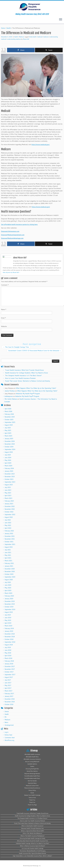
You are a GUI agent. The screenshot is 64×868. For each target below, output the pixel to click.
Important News (32, 783)
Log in (6, 732)
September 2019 (10, 609)
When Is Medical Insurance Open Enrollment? (32, 846)
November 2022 (10, 509)
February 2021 (9, 563)
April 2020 (8, 590)
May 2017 (8, 685)
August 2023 (9, 485)
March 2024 (8, 466)
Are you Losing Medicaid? (32, 762)
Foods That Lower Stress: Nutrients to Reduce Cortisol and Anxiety (27, 381)
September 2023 (10, 482)
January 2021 (9, 566)
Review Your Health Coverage (32, 795)
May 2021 (8, 555)
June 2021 (8, 552)
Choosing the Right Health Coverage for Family (32, 838)
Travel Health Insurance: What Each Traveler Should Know (24, 370)
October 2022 (9, 512)
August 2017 (9, 677)
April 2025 (8, 433)
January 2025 (9, 439)
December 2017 (10, 666)
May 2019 (8, 620)
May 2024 (8, 460)
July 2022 (8, 520)
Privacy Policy (32, 790)
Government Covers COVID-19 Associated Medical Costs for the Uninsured (35, 351)
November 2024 (10, 444)
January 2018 (9, 664)
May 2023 (8, 493)
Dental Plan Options (32, 771)
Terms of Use (32, 798)
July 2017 (8, 680)
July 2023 (8, 487)
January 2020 (9, 599)
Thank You (32, 800)
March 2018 (8, 658)
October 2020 (9, 574)
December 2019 (10, 601)
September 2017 (10, 675)
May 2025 (8, 430)
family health (33, 37)
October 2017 (9, 672)
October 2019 (9, 607)
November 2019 (10, 604)
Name (4, 309)
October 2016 (9, 704)
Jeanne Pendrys (10, 391)
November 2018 (10, 637)
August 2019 (9, 612)
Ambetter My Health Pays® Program (28, 394)
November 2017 (10, 669)
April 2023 (8, 496)
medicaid (40, 37)
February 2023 (9, 501)
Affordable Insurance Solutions (32, 759)
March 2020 (8, 593)
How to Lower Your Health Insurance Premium (20, 378)
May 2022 (8, 525)
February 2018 (9, 661)
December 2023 (10, 474)
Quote (32, 793)
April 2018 (8, 656)
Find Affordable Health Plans (32, 776)
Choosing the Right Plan (32, 769)
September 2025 (10, 422)
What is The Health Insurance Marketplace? (32, 836)
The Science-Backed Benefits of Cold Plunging (32, 851)
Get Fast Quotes (32, 781)
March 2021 (8, 561)
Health (9, 28)
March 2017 (8, 691)
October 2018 (9, 639)
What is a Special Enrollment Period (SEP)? (32, 831)
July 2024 (8, 455)
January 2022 (9, 533)
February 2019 (9, 628)
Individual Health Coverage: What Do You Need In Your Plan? (32, 843)
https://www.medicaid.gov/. (41, 145)
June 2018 (8, 650)
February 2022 (9, 531)
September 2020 (10, 577)
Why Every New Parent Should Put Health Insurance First (32, 841)
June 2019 (8, 618)
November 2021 (10, 539)
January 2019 (9, 631)
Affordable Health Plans (32, 757)
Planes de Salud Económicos (32, 788)
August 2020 (9, 580)
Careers (32, 766)
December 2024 (10, 441)
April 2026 (8, 409)
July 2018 (8, 647)
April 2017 (8, 688)
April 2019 (8, 623)
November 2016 (10, 702)
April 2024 (8, 463)
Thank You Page (32, 805)
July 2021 (8, 550)
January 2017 (9, 696)
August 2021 (9, 547)
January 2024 (9, 471)
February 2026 (9, 414)
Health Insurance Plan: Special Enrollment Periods (32, 853)
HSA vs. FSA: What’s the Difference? (32, 833)
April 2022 (8, 528)
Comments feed (10, 738)
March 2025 (8, 436)
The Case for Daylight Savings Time (16, 347)
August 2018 (9, 645)
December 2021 (10, 536)
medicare (46, 37)
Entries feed (8, 735)
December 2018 (10, 634)
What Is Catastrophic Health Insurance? (32, 826)
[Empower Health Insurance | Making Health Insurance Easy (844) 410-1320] (32, 7)
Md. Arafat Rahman (11, 399)
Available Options (32, 764)
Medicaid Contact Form (32, 786)
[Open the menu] (61, 20)
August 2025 (9, 425)
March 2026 (8, 411)
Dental (7, 711)
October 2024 (9, 447)
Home (3, 28)
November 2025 (10, 417)
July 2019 (8, 615)
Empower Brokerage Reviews (32, 774)
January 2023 (9, 504)
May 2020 (8, 588)
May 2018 (8, 653)
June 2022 (8, 523)
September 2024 (10, 449)
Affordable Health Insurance (32, 754)
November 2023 (10, 477)
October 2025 (9, 420)
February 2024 (9, 468)
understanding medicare (14, 39)
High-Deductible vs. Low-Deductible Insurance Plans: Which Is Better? (32, 856)
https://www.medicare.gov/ (41, 207)
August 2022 (9, 517)
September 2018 (10, 642)
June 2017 (8, 683)
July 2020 (8, 582)
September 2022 (10, 514)
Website (4, 326)
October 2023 (9, 479)
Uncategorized (9, 725)
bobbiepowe (9, 396)
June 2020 (8, 585)
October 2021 (9, 542)
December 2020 (10, 569)
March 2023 (8, 498)
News (6, 722)
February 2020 (9, 596)
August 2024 (9, 452)
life (6, 717)
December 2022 (10, 506)
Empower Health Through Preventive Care (32, 828)
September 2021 (10, 544)
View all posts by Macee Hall (11, 272)
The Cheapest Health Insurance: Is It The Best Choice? (23, 376)
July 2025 (8, 428)
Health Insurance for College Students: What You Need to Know (26, 373)
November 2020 (10, 571)
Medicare (22, 37)
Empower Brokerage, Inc (34, 866)
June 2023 (8, 490)
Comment (5, 285)
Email (3, 318)
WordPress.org (9, 740)
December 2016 (10, 699)
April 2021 (8, 558)
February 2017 (9, 694)
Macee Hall (26, 39)
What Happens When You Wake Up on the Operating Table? (36, 388)
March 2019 (8, 626)
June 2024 (8, 458)
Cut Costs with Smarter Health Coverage (32, 848)
